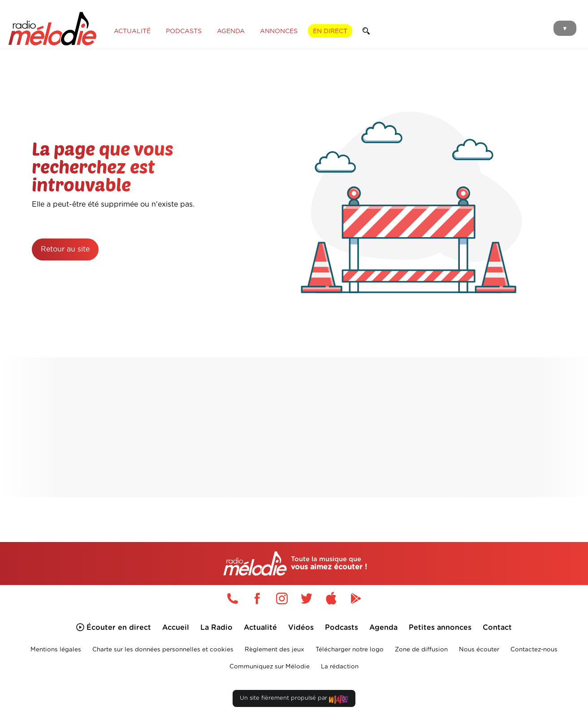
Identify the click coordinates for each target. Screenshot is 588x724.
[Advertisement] (298, 427)
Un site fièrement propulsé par (294, 700)
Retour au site (65, 249)
